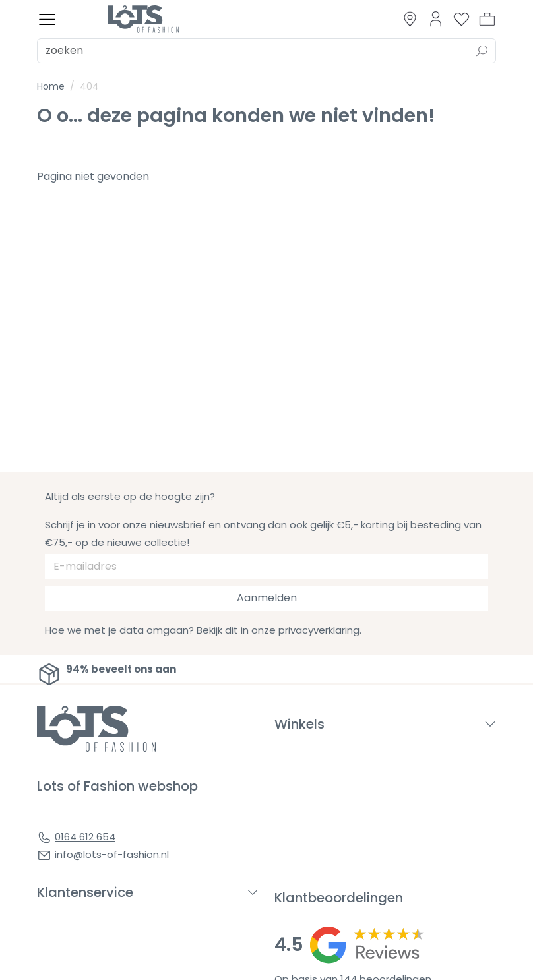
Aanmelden (267, 598)
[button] (487, 19)
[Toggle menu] (47, 19)
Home (51, 86)
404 (89, 86)
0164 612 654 (85, 837)
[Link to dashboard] (436, 19)
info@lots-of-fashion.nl (112, 854)
